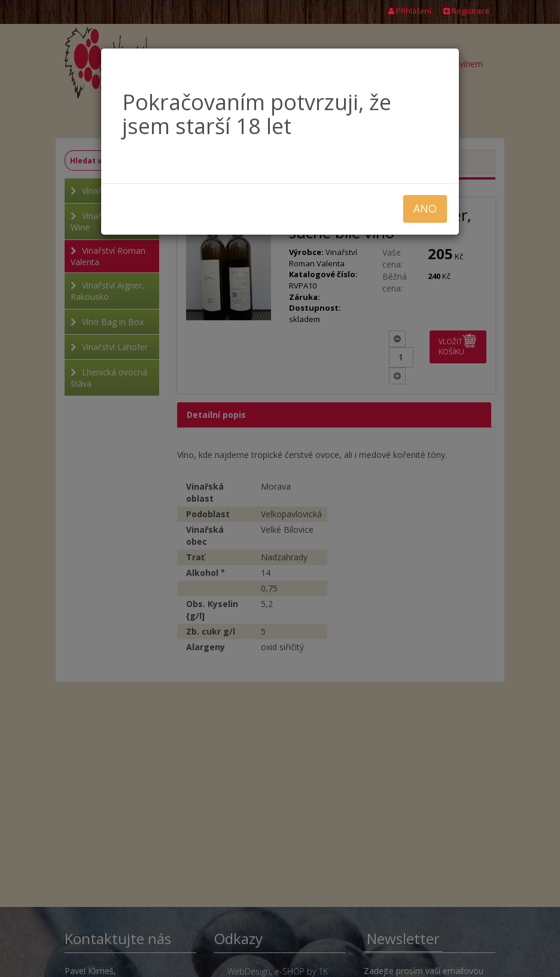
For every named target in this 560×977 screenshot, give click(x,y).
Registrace (466, 11)
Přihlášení (410, 11)
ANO (425, 208)
